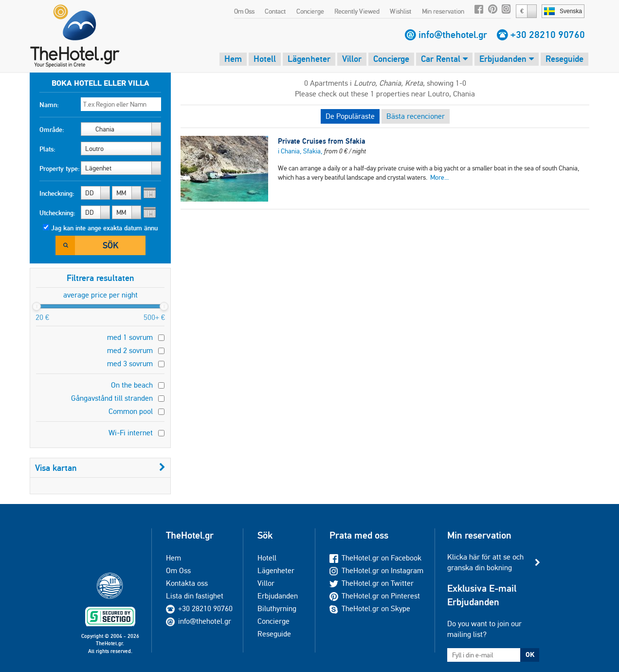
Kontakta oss (187, 583)
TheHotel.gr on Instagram (376, 570)
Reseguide (564, 59)
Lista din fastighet (195, 596)
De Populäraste (350, 116)
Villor (352, 59)
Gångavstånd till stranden (112, 398)
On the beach (132, 385)
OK (530, 654)
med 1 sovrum (130, 337)
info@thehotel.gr (453, 35)
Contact (275, 11)
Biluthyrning (277, 608)
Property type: (60, 168)
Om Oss (244, 11)
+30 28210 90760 (548, 35)
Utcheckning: (57, 213)
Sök (110, 245)
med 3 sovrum (130, 364)
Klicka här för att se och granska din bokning (485, 562)
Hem (233, 59)
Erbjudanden (507, 59)
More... (439, 177)
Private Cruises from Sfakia (321, 141)
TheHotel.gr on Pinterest (375, 596)
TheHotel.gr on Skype (370, 608)
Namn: (49, 105)
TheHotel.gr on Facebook (375, 558)
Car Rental (444, 59)
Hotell (265, 59)
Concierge (310, 11)
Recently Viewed (357, 11)
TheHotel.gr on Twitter (372, 583)
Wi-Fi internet (131, 433)
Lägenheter (309, 59)
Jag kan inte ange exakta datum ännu (104, 228)
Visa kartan (100, 468)
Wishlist (401, 11)
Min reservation (443, 11)
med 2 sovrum (130, 350)
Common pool (131, 411)
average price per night (100, 295)
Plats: (47, 149)
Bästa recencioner (416, 116)
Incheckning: (57, 193)
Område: (52, 130)
